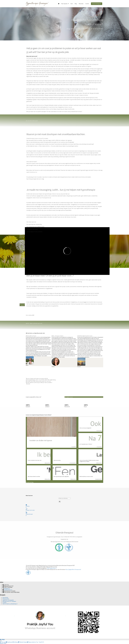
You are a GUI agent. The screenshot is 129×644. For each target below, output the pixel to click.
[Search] (60, 502)
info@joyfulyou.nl (8, 590)
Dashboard (9, 642)
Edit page (3, 642)
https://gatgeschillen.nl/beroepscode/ (73, 569)
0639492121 (7, 589)
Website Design (23, 642)
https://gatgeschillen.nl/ (52, 568)
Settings (15, 642)
